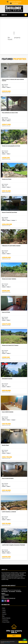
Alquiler (4, 612)
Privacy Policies (6, 622)
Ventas (4, 610)
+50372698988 (15, 3)
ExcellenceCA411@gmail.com (15, 2)
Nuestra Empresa (6, 618)
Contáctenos (5, 620)
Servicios (4, 614)
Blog (3, 616)
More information (7, 643)
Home (4, 608)
